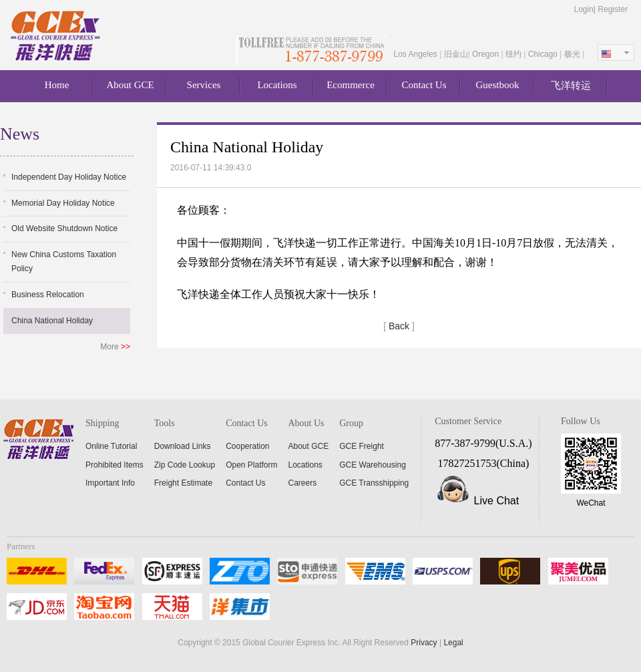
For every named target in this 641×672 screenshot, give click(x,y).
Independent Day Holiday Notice (69, 177)
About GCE (130, 85)
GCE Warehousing (373, 465)
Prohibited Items (115, 465)
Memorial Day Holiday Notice (63, 203)
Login (583, 9)
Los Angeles (416, 54)
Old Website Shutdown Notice (64, 228)
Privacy (424, 643)
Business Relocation (48, 295)
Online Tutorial (111, 446)
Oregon (486, 54)
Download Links (183, 446)
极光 (573, 54)
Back (399, 326)
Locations (277, 85)
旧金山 (456, 54)
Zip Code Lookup (185, 465)
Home (57, 85)
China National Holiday (52, 321)
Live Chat (497, 501)
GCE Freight (362, 446)
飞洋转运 (571, 86)
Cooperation (247, 446)
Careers (303, 483)
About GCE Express (57, 36)
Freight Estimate (183, 483)
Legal (453, 643)
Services (204, 85)
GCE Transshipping (374, 483)
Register (613, 9)
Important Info (110, 483)
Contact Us (424, 85)
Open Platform (251, 465)
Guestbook (498, 85)
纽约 (514, 54)
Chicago (544, 54)
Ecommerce (351, 85)
